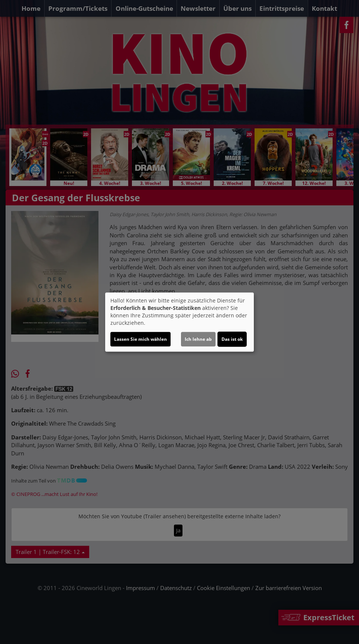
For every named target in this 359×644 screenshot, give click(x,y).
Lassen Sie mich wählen (140, 339)
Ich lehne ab (198, 339)
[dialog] (179, 322)
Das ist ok (232, 339)
